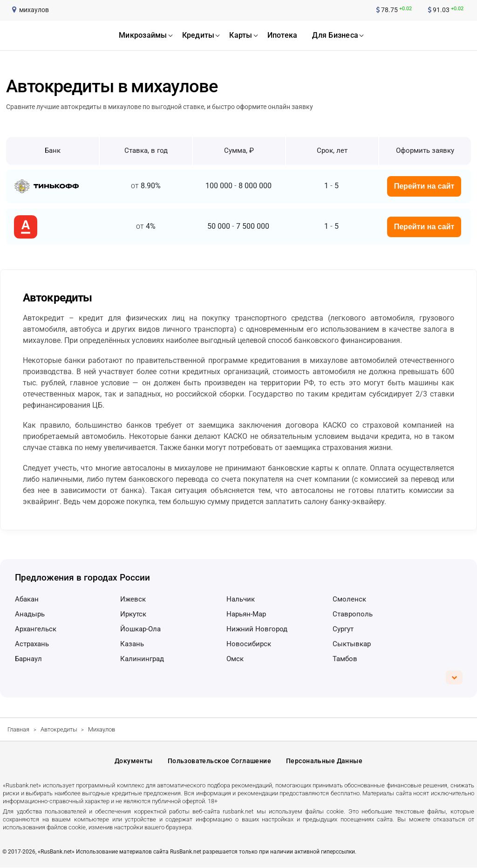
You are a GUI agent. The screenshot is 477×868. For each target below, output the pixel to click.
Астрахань (32, 644)
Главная (18, 729)
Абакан (27, 599)
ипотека (283, 35)
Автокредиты (59, 729)
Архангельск (36, 629)
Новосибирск (249, 644)
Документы (134, 761)
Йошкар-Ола (140, 629)
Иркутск (133, 614)
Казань (132, 644)
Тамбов (345, 659)
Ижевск (133, 599)
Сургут (343, 629)
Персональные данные (324, 761)
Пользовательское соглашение (219, 761)
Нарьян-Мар (246, 614)
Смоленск (349, 599)
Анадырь (30, 614)
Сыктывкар (352, 644)
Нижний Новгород (257, 629)
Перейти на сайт (424, 186)
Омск (235, 659)
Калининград (142, 659)
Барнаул (28, 659)
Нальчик (241, 599)
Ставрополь (353, 614)
